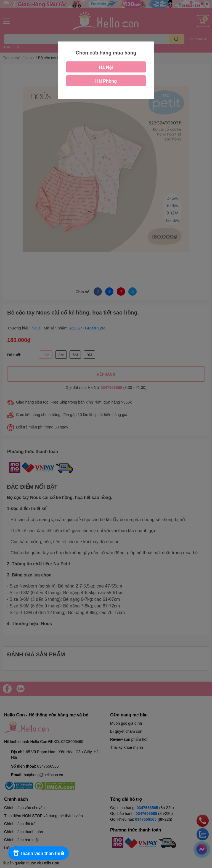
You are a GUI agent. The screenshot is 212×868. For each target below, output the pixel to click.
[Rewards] (39, 853)
